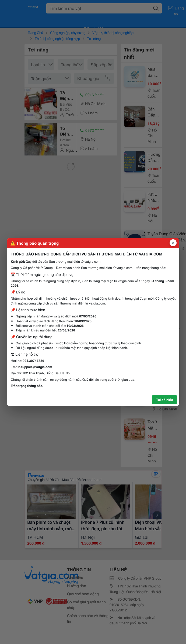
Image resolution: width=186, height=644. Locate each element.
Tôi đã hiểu (164, 399)
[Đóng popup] (173, 243)
